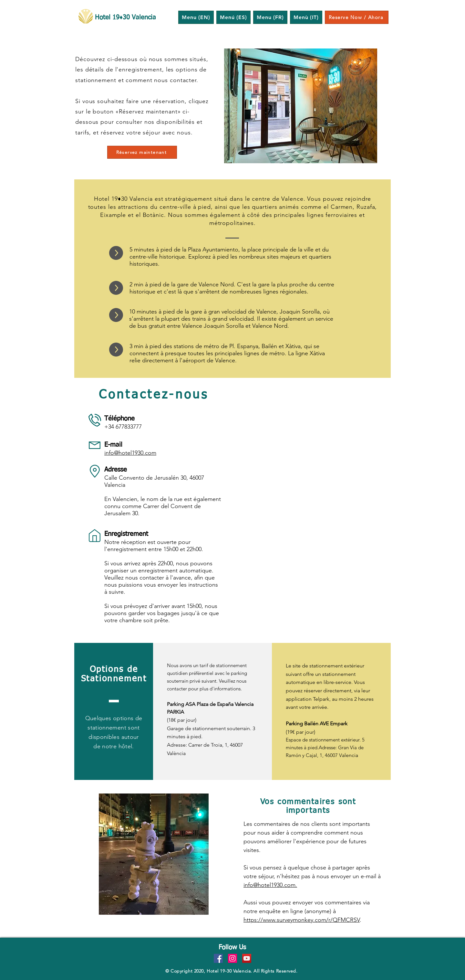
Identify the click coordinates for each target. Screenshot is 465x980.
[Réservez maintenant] (142, 152)
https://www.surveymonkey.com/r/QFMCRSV (302, 920)
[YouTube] (247, 958)
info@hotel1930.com (130, 453)
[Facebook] (218, 958)
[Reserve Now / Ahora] (357, 17)
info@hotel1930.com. (270, 885)
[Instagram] (232, 958)
